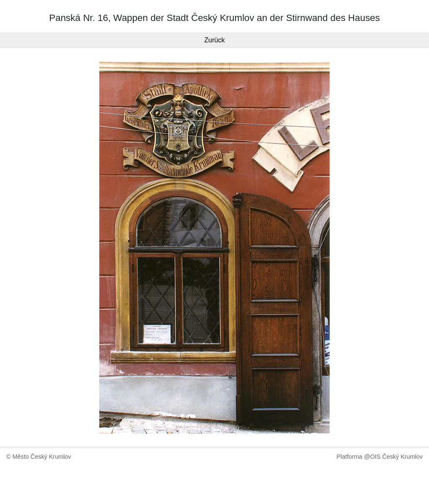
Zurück (215, 40)
